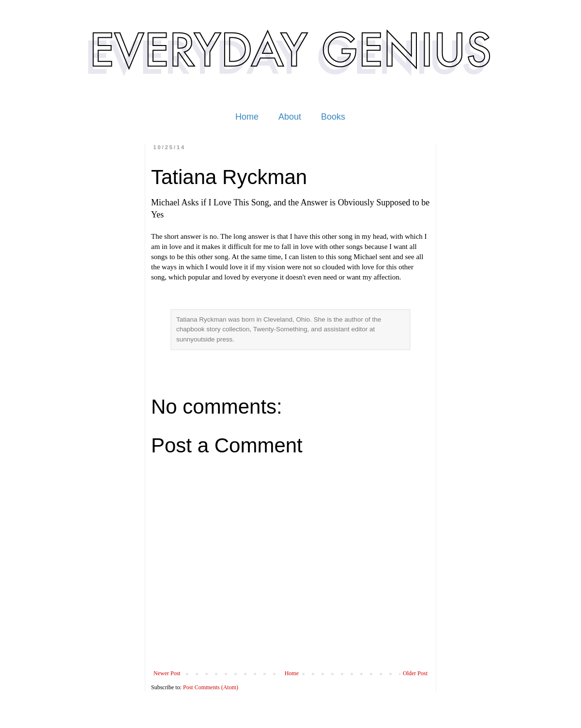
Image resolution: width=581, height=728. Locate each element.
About (290, 117)
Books (333, 117)
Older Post (415, 673)
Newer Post (167, 673)
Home (247, 117)
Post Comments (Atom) (211, 687)
